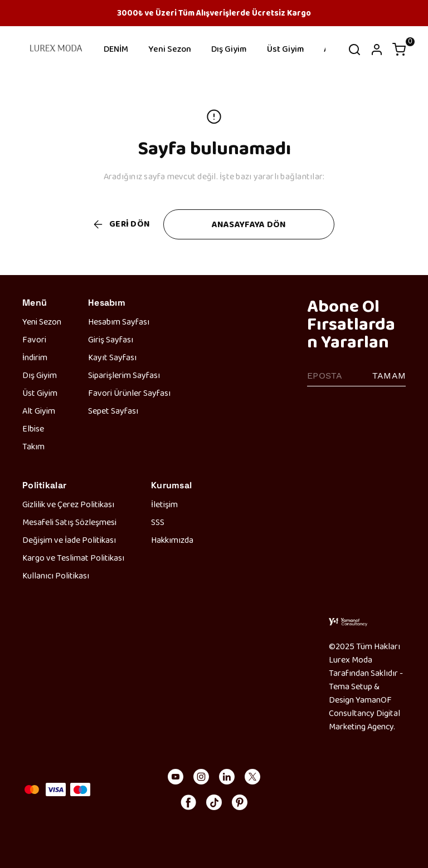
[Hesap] (377, 50)
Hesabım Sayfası (119, 322)
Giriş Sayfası (111, 339)
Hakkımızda (172, 540)
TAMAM (389, 376)
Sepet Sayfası (113, 411)
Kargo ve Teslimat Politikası (73, 558)
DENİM (116, 49)
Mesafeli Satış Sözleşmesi (69, 522)
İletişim (164, 504)
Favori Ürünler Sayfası (129, 393)
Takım (33, 446)
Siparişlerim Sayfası (124, 375)
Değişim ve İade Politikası (69, 540)
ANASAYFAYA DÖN (249, 224)
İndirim (35, 357)
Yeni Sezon (170, 49)
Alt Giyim (39, 411)
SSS (158, 522)
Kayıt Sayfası (112, 357)
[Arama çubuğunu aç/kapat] (354, 50)
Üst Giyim (285, 49)
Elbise (33, 428)
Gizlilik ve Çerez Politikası (68, 504)
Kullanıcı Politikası (56, 575)
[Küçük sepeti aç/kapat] (399, 50)
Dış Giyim (229, 49)
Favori (34, 339)
